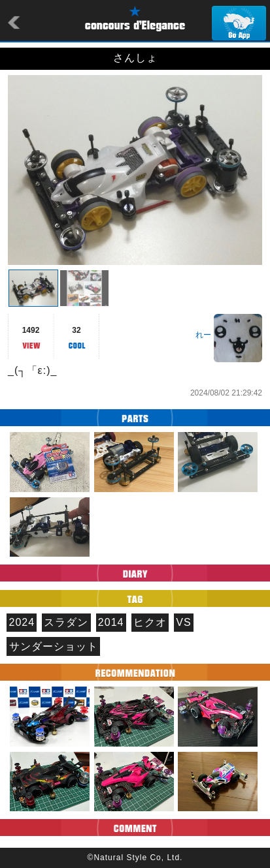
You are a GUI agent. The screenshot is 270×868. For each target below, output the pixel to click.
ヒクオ (150, 622)
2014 (111, 622)
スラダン (66, 622)
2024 (22, 622)
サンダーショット (54, 646)
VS (183, 622)
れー (203, 335)
